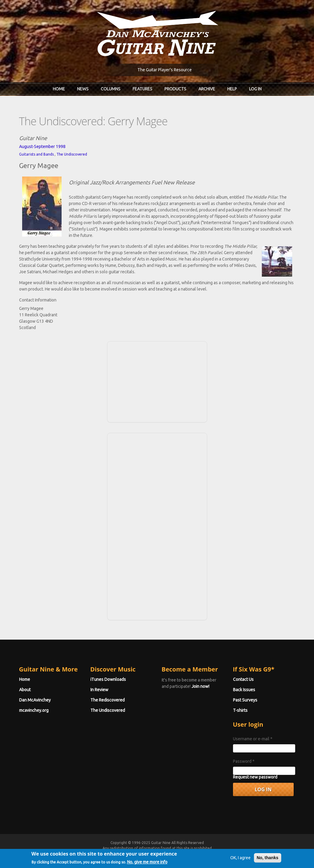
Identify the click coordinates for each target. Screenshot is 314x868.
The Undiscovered (72, 154)
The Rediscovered (108, 700)
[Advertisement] (157, 381)
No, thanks (268, 860)
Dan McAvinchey (35, 700)
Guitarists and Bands (36, 154)
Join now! (200, 686)
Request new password (255, 777)
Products (175, 89)
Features (142, 89)
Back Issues (244, 690)
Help (232, 89)
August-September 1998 (42, 146)
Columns (111, 89)
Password (244, 761)
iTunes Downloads (108, 679)
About (25, 690)
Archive (207, 89)
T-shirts (240, 710)
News (83, 89)
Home (59, 89)
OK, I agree (240, 860)
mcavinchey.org (34, 710)
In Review (99, 690)
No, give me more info (147, 863)
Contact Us (243, 679)
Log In (255, 89)
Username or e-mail (253, 739)
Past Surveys (245, 700)
